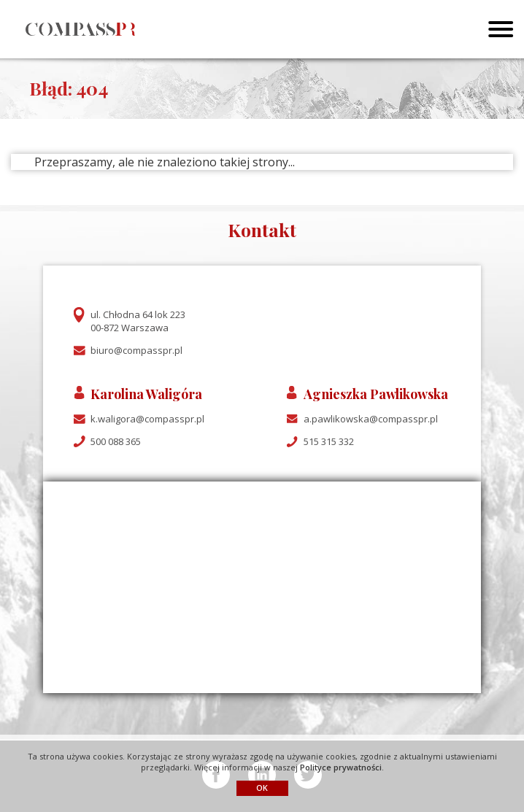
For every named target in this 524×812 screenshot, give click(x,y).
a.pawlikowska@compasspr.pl (371, 419)
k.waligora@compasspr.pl (147, 419)
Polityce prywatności (341, 767)
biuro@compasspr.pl (136, 350)
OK (262, 788)
